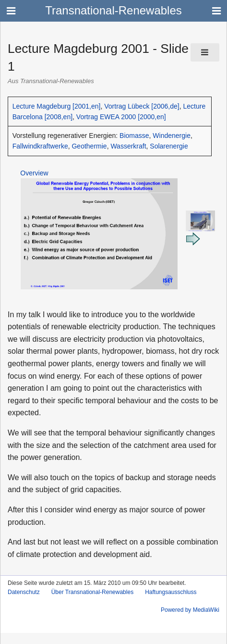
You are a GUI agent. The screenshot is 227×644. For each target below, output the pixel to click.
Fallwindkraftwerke (40, 146)
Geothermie (89, 146)
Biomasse (134, 136)
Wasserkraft (128, 146)
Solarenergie (169, 146)
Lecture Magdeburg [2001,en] (57, 106)
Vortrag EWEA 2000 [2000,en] (121, 117)
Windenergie (172, 136)
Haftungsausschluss (171, 592)
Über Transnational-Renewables (92, 592)
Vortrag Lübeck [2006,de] (142, 106)
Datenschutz (24, 592)
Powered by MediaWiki (190, 610)
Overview (34, 173)
